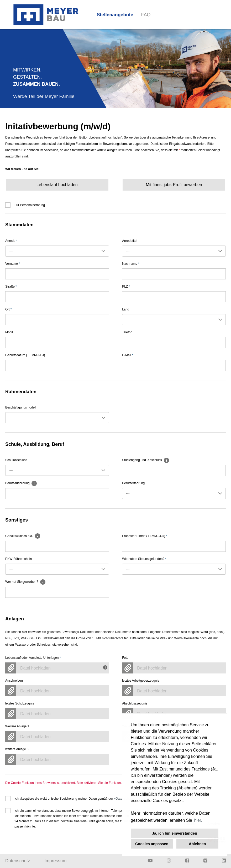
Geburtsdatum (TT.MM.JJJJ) (25, 355)
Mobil (9, 332)
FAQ (146, 15)
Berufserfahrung (133, 483)
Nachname (131, 264)
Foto (125, 658)
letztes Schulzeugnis (20, 703)
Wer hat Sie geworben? (26, 582)
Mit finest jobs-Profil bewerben (174, 185)
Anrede (11, 241)
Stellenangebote (115, 15)
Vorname (13, 264)
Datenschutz (18, 861)
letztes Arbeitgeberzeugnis (141, 681)
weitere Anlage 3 (17, 749)
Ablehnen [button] (197, 844)
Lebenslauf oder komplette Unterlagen (33, 658)
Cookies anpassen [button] (152, 844)
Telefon (127, 332)
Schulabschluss (16, 460)
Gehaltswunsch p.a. (23, 536)
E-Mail (128, 355)
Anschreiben (14, 681)
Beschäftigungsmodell (21, 407)
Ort (9, 309)
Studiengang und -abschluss (146, 460)
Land (126, 309)
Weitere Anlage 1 (17, 726)
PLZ (126, 287)
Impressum (55, 861)
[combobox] (57, 251)
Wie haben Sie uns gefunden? (144, 559)
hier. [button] (198, 820)
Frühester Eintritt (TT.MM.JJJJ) (145, 536)
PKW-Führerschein (19, 559)
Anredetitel (130, 241)
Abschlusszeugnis (135, 703)
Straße (11, 287)
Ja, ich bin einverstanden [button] (175, 833)
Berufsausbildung (21, 483)
